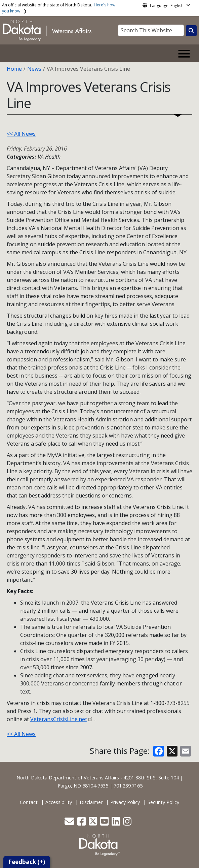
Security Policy (163, 802)
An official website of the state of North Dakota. (59, 8)
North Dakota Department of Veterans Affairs (68, 778)
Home (14, 69)
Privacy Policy (125, 802)
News (34, 69)
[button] (70, 823)
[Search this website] (191, 31)
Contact (29, 802)
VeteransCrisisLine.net (59, 719)
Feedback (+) (27, 862)
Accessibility (59, 802)
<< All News (21, 134)
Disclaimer (91, 802)
